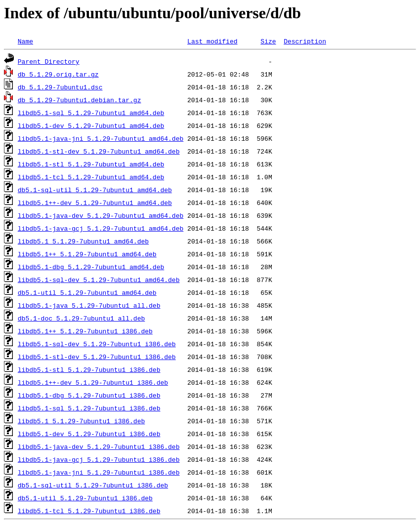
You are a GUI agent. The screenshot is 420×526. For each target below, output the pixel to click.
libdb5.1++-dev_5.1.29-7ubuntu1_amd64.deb (95, 202)
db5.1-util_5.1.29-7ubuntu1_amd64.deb (87, 292)
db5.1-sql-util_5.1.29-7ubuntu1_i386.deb (93, 485)
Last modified (212, 41)
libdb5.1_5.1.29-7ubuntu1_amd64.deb (83, 241)
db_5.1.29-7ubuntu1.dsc (60, 87)
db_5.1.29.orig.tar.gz (58, 74)
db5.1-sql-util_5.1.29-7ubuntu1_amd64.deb (95, 190)
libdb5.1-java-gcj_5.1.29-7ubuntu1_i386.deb (99, 459)
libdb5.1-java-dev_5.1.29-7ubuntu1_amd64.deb (101, 215)
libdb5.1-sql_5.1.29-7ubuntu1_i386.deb (89, 408)
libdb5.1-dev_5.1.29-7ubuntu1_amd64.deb (91, 125)
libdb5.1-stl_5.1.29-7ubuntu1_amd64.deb (91, 164)
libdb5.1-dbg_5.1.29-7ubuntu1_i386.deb (89, 395)
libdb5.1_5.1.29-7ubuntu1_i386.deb (81, 421)
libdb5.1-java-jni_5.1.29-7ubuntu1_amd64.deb (101, 138)
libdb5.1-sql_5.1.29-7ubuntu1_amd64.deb (91, 113)
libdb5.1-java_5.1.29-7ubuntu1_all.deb (89, 305)
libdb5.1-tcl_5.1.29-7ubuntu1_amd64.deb (91, 177)
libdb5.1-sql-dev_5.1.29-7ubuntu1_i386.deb (97, 344)
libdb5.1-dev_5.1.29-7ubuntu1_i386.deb (89, 434)
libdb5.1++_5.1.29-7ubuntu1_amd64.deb (87, 254)
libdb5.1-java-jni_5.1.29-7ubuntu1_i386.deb (99, 472)
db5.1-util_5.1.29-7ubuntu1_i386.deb (85, 498)
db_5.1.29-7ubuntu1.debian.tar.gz (80, 100)
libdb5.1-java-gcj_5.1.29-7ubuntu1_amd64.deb (101, 228)
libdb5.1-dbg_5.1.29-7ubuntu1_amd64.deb (91, 267)
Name (25, 41)
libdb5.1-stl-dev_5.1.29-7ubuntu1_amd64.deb (99, 151)
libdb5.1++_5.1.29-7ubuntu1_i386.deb (85, 331)
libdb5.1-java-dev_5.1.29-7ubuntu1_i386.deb (99, 446)
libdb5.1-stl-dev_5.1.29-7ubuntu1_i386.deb (97, 357)
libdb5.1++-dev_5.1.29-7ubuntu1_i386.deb (93, 382)
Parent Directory (49, 61)
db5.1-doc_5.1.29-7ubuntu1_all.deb (81, 318)
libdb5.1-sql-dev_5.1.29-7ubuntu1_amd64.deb (99, 280)
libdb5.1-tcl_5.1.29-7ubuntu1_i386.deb (89, 511)
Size (268, 41)
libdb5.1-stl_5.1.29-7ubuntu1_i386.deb (89, 369)
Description (305, 41)
